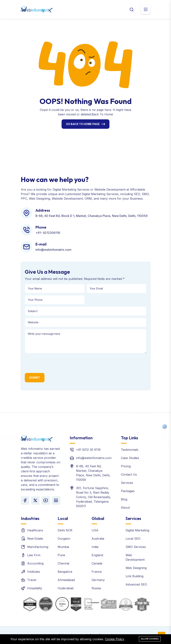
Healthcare (35, 530)
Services (127, 483)
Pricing (126, 466)
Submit (35, 378)
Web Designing (136, 568)
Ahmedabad (66, 580)
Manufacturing (38, 547)
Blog (124, 499)
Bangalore (65, 572)
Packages (128, 491)
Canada (97, 563)
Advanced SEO (136, 584)
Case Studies (130, 458)
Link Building (134, 576)
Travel (32, 580)
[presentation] (53, 363)
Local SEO (133, 539)
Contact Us (129, 474)
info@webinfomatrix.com (94, 458)
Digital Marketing (137, 530)
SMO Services (136, 547)
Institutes (34, 572)
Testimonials (130, 450)
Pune (61, 555)
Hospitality (35, 588)
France (97, 572)
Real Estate (35, 539)
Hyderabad (66, 588)
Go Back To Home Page (83, 124)
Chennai (63, 563)
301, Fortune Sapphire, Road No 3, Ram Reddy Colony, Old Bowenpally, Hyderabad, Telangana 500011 (93, 497)
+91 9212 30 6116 (88, 450)
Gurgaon (64, 539)
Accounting (35, 563)
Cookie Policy (115, 639)
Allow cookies (150, 639)
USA (95, 530)
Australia (98, 539)
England (97, 555)
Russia (96, 588)
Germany (98, 580)
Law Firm (34, 555)
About (125, 508)
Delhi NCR (65, 530)
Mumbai (63, 547)
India (95, 547)
